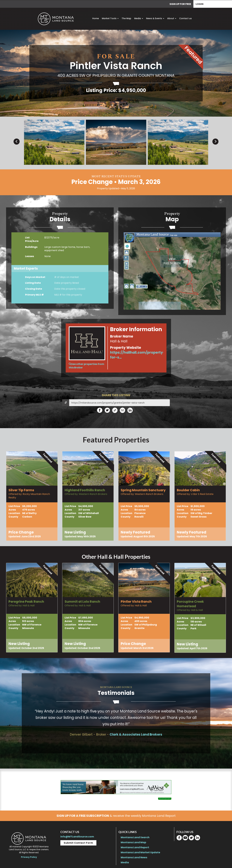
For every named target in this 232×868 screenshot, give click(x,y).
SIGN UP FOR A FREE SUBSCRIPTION (83, 816)
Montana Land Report (135, 847)
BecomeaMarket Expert (60, 288)
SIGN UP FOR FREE (180, 4)
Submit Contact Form (78, 843)
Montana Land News (134, 857)
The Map (126, 18)
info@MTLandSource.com (77, 837)
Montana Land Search (135, 837)
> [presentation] (216, 142)
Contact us (185, 18)
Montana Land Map (133, 842)
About (172, 18)
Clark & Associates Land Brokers (136, 734)
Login (200, 4)
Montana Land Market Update (140, 852)
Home (96, 18)
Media (139, 18)
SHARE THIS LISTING (116, 395)
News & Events (155, 18)
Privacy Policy (29, 857)
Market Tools (110, 18)
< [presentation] (17, 142)
